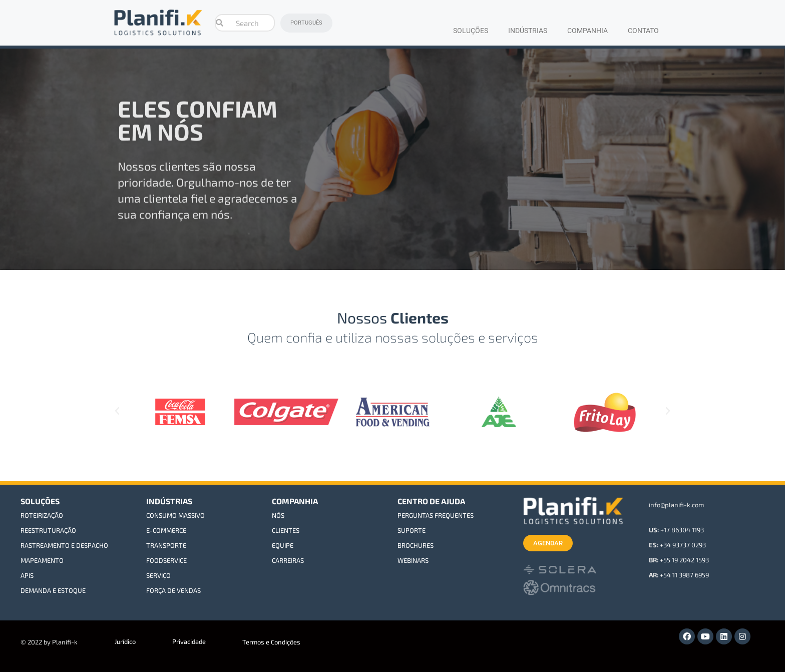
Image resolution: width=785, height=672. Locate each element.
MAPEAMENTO (42, 560)
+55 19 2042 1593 (684, 560)
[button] (117, 411)
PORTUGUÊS (306, 23)
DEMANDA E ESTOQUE (53, 590)
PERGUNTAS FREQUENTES (436, 515)
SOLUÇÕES (471, 31)
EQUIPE (283, 545)
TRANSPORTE (166, 545)
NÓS (278, 515)
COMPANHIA (587, 31)
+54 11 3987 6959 (684, 575)
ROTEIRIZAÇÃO (42, 515)
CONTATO (643, 31)
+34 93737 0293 (683, 545)
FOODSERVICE (166, 560)
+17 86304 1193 (682, 530)
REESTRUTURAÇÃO (48, 530)
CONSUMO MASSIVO (175, 515)
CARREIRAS (288, 560)
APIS (27, 575)
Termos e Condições (271, 642)
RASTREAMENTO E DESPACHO (64, 545)
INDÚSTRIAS (528, 31)
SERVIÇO (158, 575)
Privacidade (189, 641)
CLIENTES (286, 530)
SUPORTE (412, 530)
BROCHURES (416, 545)
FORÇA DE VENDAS (173, 590)
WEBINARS (413, 560)
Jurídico (125, 641)
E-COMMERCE (166, 530)
